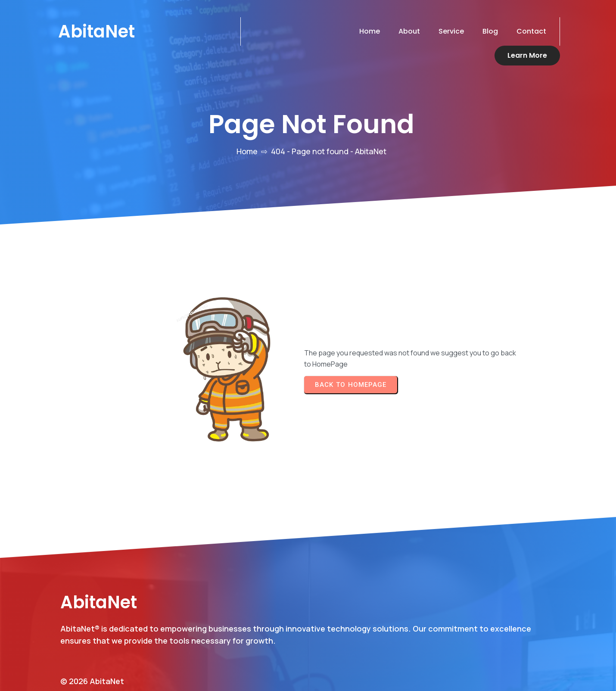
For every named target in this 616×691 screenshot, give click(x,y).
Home (247, 131)
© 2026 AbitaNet (92, 639)
